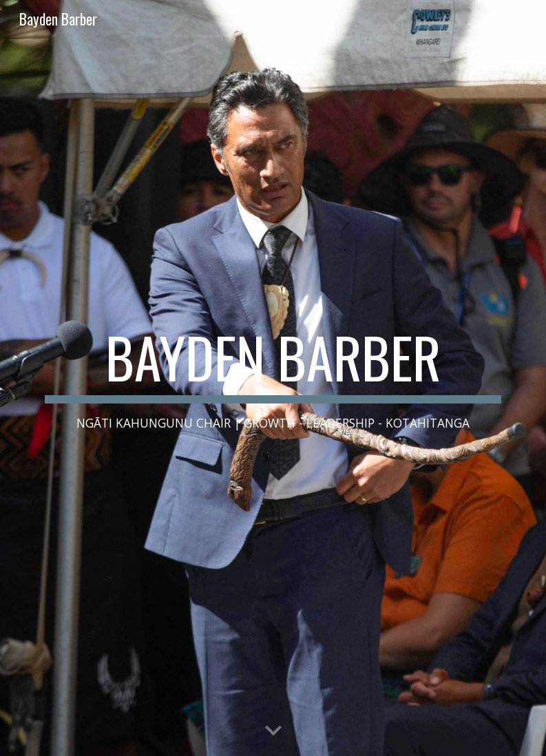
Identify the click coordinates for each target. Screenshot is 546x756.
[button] (273, 731)
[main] (273, 378)
